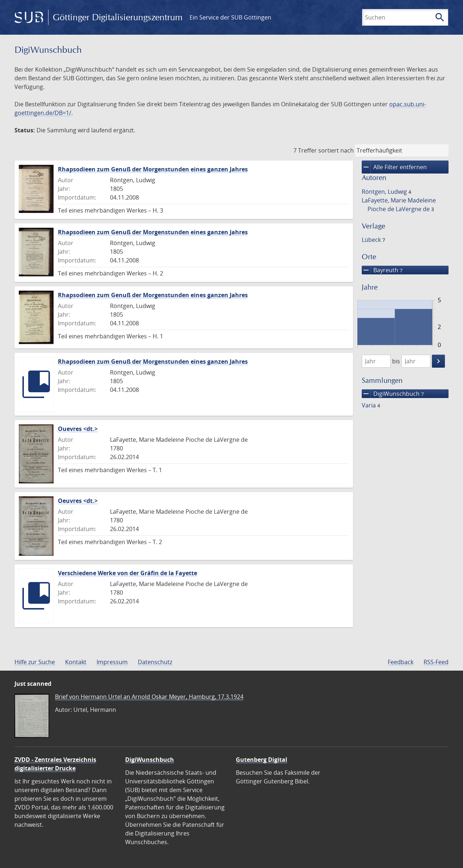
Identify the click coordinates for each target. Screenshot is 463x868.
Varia (371, 405)
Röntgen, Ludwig (386, 192)
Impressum (112, 662)
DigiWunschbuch (393, 394)
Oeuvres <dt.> (78, 501)
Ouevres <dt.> (78, 429)
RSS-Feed (436, 662)
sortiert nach (336, 150)
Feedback (401, 662)
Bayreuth (382, 270)
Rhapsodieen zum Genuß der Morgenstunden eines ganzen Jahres (153, 169)
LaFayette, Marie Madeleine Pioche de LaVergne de (399, 205)
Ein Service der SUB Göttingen (230, 17)
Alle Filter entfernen (394, 167)
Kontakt (76, 662)
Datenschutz (155, 662)
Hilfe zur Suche (35, 662)
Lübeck (373, 240)
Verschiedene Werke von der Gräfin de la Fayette (128, 573)
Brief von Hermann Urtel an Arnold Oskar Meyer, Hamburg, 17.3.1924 (149, 697)
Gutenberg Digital (262, 760)
